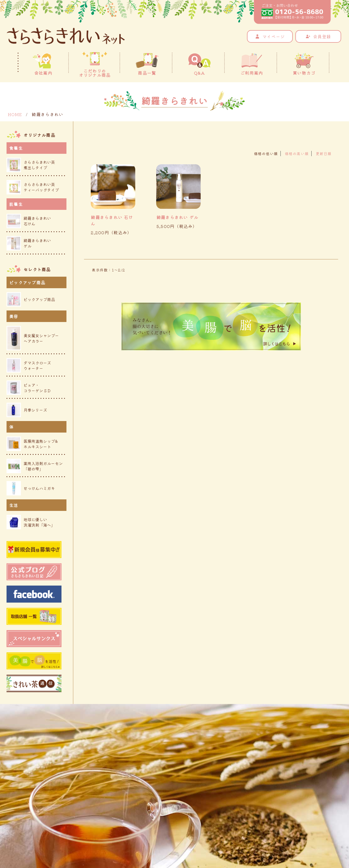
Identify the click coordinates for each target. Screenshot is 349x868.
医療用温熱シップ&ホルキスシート (32, 444)
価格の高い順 (297, 154)
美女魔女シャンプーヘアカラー (33, 338)
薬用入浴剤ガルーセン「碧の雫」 (35, 466)
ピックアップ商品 (31, 299)
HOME (15, 114)
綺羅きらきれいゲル (29, 243)
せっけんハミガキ (31, 488)
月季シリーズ (27, 410)
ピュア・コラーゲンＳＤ (29, 388)
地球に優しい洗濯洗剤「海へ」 (31, 522)
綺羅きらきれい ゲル (178, 217)
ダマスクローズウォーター (29, 365)
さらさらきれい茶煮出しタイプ (31, 165)
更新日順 (324, 154)
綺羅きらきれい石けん (29, 221)
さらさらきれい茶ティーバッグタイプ (33, 187)
